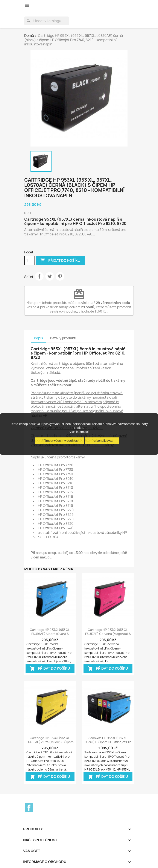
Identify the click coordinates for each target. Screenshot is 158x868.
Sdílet (39, 276)
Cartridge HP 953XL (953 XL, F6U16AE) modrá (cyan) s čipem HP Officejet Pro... (50, 634)
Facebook (29, 808)
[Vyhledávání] (47, 21)
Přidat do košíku (60, 260)
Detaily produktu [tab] (64, 338)
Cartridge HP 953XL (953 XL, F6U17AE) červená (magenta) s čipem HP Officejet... (108, 634)
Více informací (79, 432)
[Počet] (29, 260)
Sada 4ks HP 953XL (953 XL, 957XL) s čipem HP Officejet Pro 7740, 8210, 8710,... (108, 742)
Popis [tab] (38, 338)
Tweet (50, 276)
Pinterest (60, 276)
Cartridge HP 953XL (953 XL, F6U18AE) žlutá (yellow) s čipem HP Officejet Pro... (50, 742)
